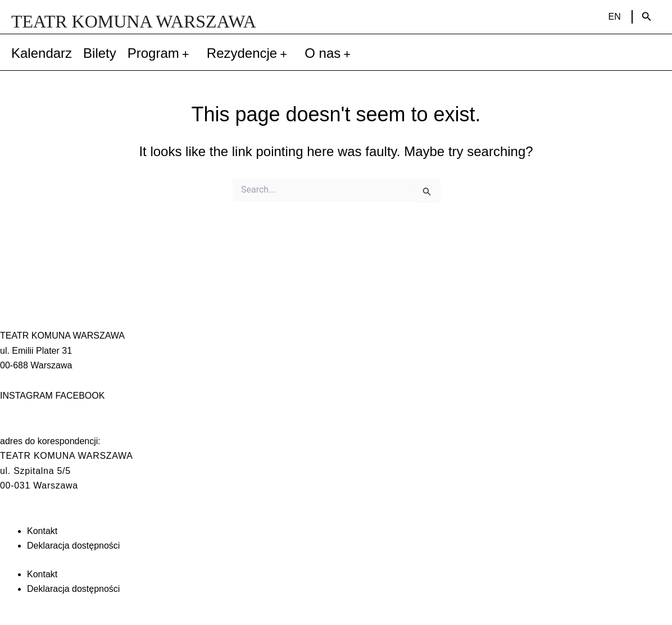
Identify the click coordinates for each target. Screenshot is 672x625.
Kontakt (42, 531)
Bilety (100, 53)
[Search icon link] (647, 17)
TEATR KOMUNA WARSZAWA (134, 21)
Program (162, 53)
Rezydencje (250, 53)
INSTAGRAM (26, 396)
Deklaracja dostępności (73, 546)
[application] (187, 53)
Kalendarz (42, 53)
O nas (331, 53)
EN (615, 17)
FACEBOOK (80, 396)
